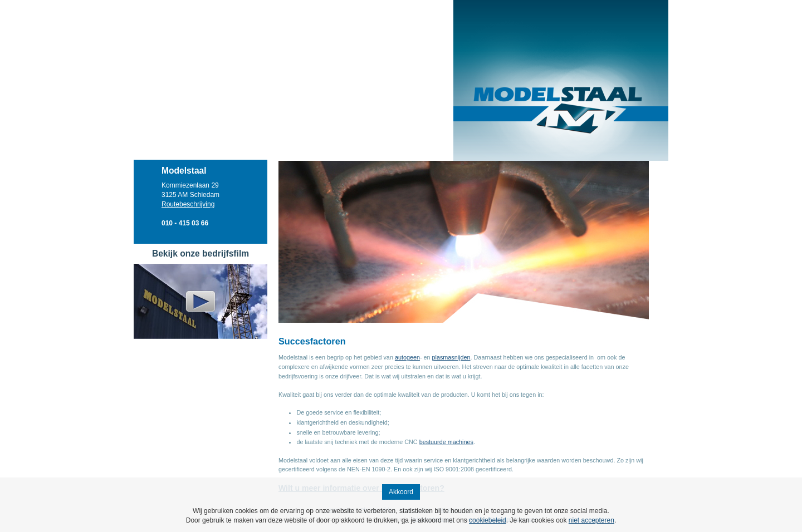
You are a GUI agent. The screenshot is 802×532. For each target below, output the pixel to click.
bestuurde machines (446, 442)
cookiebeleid (488, 520)
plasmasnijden (451, 357)
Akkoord (401, 492)
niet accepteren (591, 520)
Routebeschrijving (188, 204)
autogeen (407, 357)
